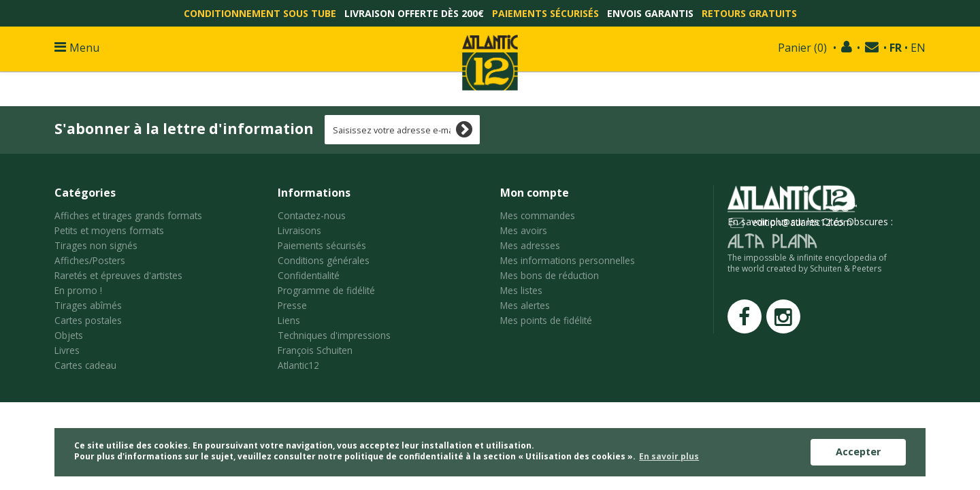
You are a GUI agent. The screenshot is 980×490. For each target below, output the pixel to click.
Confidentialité (309, 275)
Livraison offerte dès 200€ (414, 13)
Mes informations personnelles (568, 260)
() (802, 48)
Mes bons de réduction (550, 275)
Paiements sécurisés (545, 13)
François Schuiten (315, 350)
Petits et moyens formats (109, 230)
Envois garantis (650, 13)
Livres (67, 350)
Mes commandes (538, 215)
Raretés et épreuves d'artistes (118, 275)
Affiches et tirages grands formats (128, 215)
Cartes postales (88, 320)
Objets (69, 335)
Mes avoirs (524, 230)
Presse (292, 305)
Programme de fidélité (326, 290)
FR (896, 48)
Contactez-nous (312, 215)
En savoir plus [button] (669, 456)
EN (918, 48)
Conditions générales (324, 260)
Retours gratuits (749, 13)
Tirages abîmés (88, 305)
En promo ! (78, 290)
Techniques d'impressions (334, 335)
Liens (289, 320)
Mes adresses (530, 245)
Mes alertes (525, 305)
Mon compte (535, 193)
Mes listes (521, 290)
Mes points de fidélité (546, 320)
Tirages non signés (96, 245)
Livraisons (299, 230)
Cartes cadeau (85, 365)
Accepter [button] (858, 452)
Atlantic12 (298, 365)
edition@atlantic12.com (802, 222)
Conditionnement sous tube (260, 13)
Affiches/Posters (90, 260)
